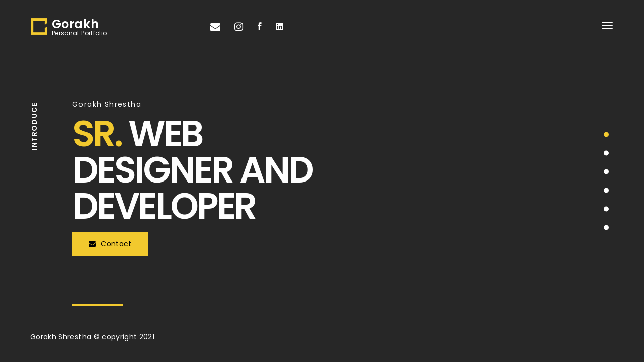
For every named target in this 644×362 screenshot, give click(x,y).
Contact (110, 244)
